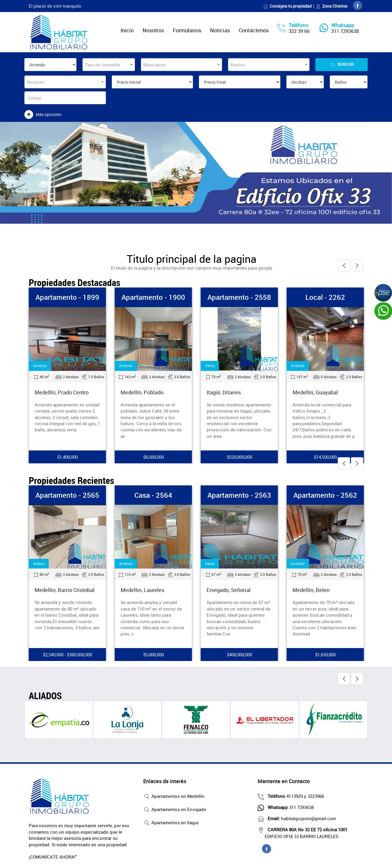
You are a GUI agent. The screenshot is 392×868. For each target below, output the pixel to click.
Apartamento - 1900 (153, 297)
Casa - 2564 (153, 495)
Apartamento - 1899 (67, 297)
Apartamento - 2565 (67, 495)
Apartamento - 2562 (325, 495)
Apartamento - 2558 (239, 297)
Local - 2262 (325, 297)
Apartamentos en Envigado (175, 810)
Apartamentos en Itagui (171, 823)
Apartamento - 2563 (239, 495)
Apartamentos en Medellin (174, 797)
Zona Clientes (332, 6)
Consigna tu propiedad (287, 6)
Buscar (342, 64)
